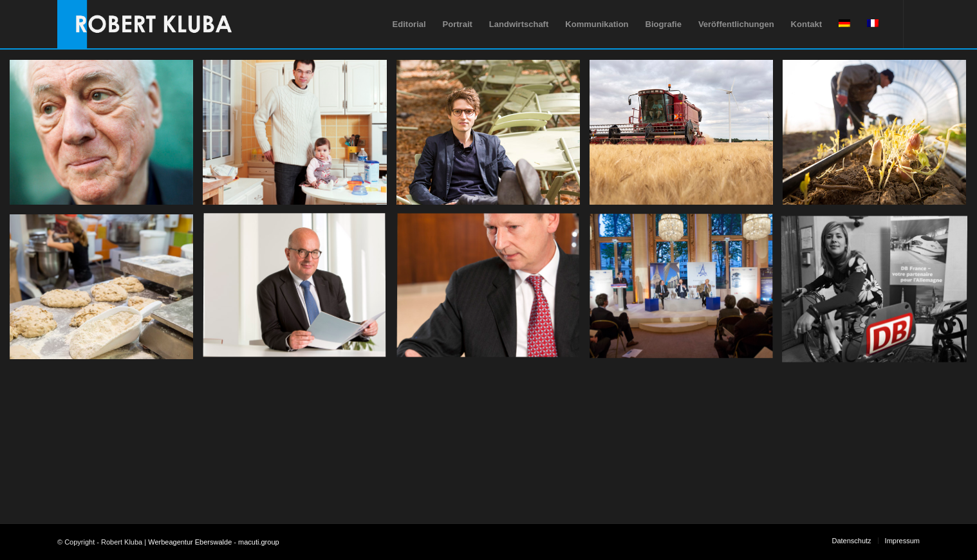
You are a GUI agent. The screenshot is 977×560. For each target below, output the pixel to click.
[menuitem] (409, 24)
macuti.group (259, 542)
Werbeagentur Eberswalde (190, 542)
